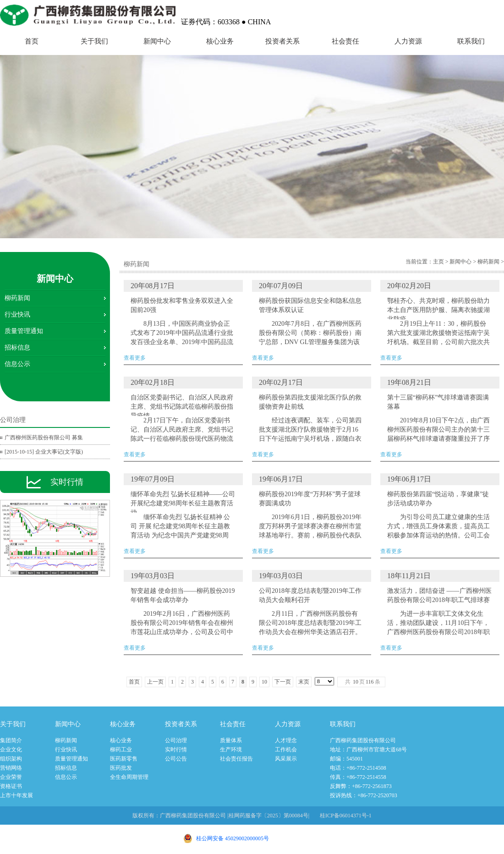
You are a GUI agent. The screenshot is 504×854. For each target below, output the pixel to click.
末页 (304, 682)
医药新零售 (124, 759)
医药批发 (121, 768)
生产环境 (231, 750)
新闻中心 (157, 41)
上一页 (155, 682)
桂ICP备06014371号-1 (346, 816)
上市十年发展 (16, 795)
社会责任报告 (236, 759)
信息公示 (17, 364)
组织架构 (11, 759)
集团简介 (11, 740)
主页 (438, 262)
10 (264, 682)
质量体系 (231, 740)
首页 (32, 41)
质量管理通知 (24, 331)
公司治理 (176, 740)
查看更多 (183, 320)
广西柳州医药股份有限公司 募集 (44, 438)
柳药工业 (121, 750)
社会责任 (345, 41)
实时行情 (176, 750)
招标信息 (17, 348)
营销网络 (11, 768)
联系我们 (471, 41)
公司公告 (176, 759)
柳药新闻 (17, 298)
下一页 (283, 682)
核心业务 (220, 41)
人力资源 (408, 41)
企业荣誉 (11, 777)
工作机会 (286, 750)
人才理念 (286, 740)
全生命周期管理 (129, 777)
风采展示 (286, 759)
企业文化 (11, 750)
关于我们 (94, 41)
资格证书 (11, 786)
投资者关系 (282, 41)
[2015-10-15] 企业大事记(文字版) (44, 452)
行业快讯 (17, 315)
